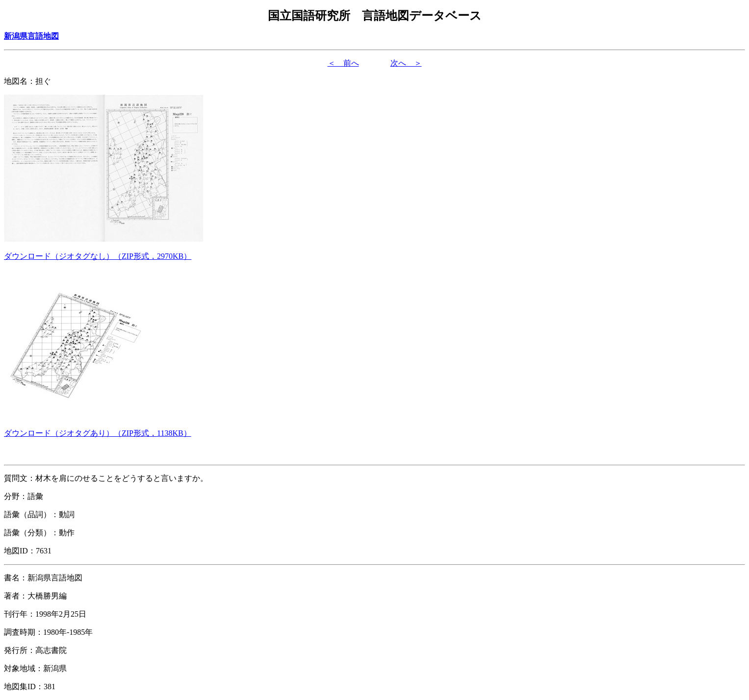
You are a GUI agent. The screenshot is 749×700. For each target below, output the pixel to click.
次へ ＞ (406, 63)
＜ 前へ (343, 63)
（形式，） (98, 256)
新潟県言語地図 (31, 36)
